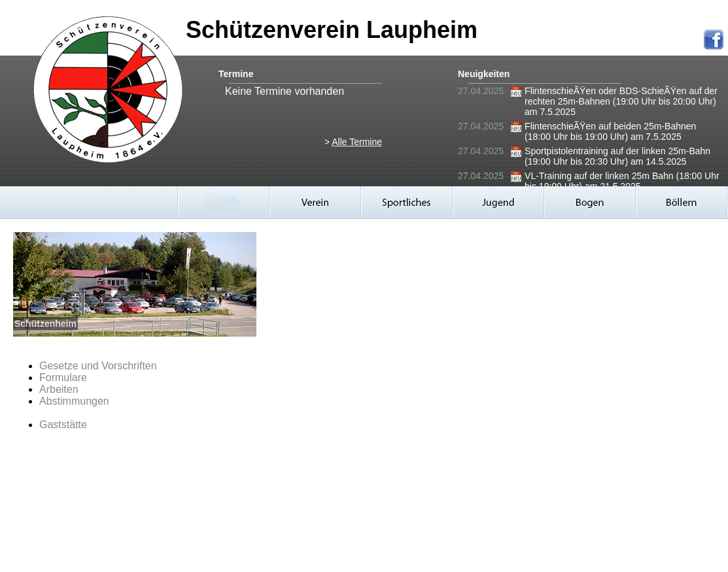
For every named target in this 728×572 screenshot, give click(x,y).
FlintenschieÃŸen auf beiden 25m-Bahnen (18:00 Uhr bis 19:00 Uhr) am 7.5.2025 (610, 131)
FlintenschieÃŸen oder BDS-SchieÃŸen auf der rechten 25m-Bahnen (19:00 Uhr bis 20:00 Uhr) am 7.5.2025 (621, 101)
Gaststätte (63, 425)
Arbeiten (59, 389)
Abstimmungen (74, 401)
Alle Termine (357, 142)
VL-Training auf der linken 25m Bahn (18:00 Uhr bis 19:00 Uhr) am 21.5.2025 (622, 181)
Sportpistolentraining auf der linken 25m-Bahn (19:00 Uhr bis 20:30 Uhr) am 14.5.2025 (617, 156)
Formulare (63, 378)
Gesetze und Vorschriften (98, 366)
